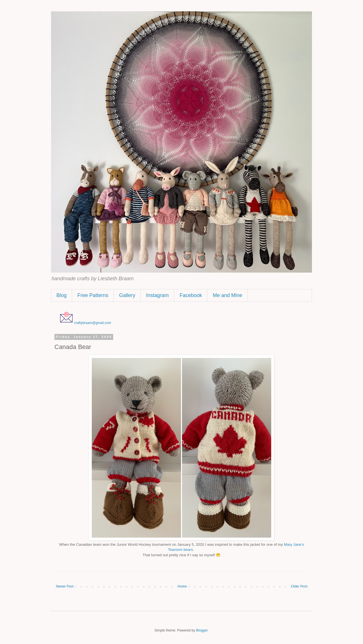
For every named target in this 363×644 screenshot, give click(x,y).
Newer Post (65, 586)
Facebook (191, 295)
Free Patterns (93, 295)
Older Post (299, 586)
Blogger (202, 630)
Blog (62, 295)
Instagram (157, 295)
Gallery (127, 295)
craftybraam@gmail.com (92, 323)
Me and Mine (227, 295)
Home (182, 586)
